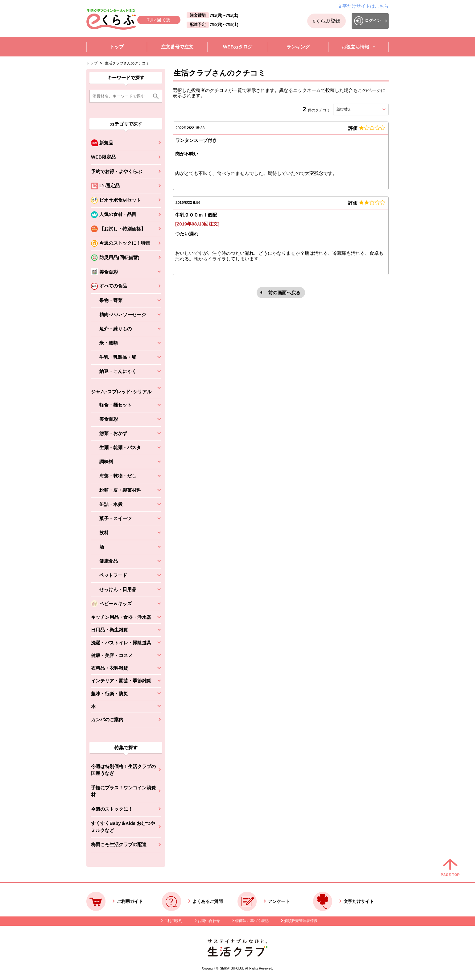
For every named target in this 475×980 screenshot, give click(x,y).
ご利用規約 (173, 921)
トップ (92, 63)
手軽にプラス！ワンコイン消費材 (123, 791)
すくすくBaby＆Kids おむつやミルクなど (123, 827)
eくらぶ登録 (326, 21)
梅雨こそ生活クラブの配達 (119, 844)
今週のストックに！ (112, 809)
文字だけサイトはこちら (363, 6)
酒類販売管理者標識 (301, 921)
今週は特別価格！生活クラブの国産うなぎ (123, 770)
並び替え (355, 109)
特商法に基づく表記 (252, 921)
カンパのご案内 (107, 719)
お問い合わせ (209, 921)
